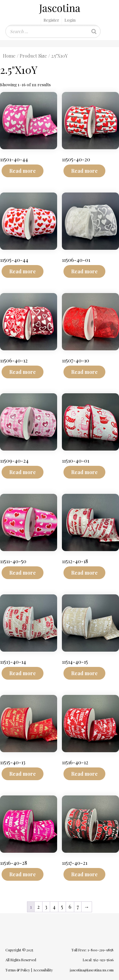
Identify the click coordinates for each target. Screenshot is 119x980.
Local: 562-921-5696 (98, 960)
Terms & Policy (18, 970)
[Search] (94, 31)
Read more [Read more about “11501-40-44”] (23, 171)
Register (51, 20)
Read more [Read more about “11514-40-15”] (84, 673)
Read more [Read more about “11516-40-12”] (84, 774)
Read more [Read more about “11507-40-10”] (84, 372)
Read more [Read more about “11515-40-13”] (23, 774)
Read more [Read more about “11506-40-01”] (84, 271)
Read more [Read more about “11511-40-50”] (23, 573)
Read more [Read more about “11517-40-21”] (84, 874)
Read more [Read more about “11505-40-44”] (23, 271)
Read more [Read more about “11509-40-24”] (23, 472)
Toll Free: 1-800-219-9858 (93, 950)
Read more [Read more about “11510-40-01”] (84, 472)
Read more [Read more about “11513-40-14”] (23, 673)
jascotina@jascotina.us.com (92, 970)
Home (9, 56)
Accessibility (43, 970)
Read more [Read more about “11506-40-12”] (23, 372)
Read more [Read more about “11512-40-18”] (84, 573)
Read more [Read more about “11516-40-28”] (23, 874)
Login (70, 20)
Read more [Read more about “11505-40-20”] (84, 171)
